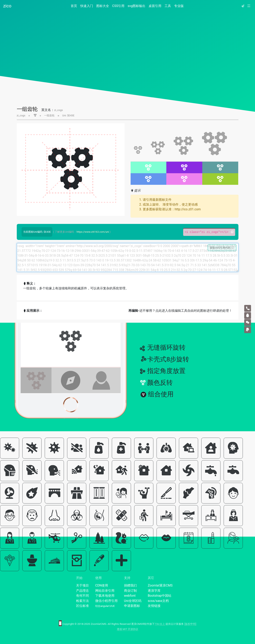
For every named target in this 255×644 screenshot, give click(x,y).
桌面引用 (155, 6)
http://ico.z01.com (188, 209)
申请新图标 (132, 606)
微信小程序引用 (106, 601)
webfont (130, 596)
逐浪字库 (154, 591)
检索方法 (82, 601)
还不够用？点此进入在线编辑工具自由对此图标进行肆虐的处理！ (180, 311)
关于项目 (82, 585)
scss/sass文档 (158, 601)
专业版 (179, 6)
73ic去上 (160, 624)
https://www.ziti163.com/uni (93, 232)
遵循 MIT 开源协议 (128, 629)
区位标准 (82, 606)
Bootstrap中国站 (160, 596)
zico (7, 6)
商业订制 (130, 591)
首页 (75, 6)
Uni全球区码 (133, 601)
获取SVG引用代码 (222, 248)
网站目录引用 (105, 591)
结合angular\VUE (105, 606)
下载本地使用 (105, 596)
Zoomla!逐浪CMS (160, 585)
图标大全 (103, 6)
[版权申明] (190, 624)
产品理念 (82, 591)
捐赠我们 (130, 585)
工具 (168, 6)
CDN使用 (102, 585)
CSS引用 (118, 6)
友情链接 (154, 606)
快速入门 (87, 6)
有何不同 (82, 596)
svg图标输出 (136, 6)
